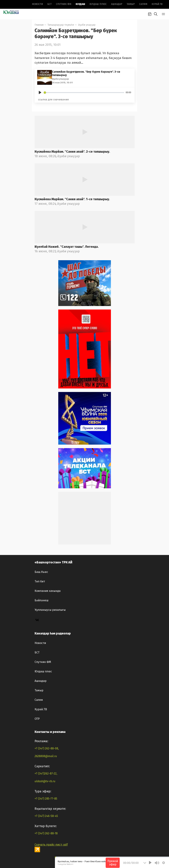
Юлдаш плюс (98, 4)
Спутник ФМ (64, 4)
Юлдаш (80, 4)
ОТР (37, 719)
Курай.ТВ (157, 4)
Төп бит (40, 581)
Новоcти (37, 4)
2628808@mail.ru (46, 756)
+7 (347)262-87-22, (46, 774)
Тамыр (131, 4)
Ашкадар (117, 4)
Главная (39, 25)
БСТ (49, 4)
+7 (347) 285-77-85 (46, 799)
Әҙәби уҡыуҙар (87, 25)
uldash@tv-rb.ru (45, 781)
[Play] (40, 92)
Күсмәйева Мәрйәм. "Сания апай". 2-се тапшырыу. (72, 152)
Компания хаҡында (48, 591)
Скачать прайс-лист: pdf (51, 845)
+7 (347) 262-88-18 (46, 833)
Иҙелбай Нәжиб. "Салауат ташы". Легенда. (67, 247)
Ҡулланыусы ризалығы (50, 610)
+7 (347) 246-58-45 (46, 816)
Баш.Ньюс (41, 572)
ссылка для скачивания (53, 99)
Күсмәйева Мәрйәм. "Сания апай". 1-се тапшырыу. (72, 199)
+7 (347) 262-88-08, (47, 748)
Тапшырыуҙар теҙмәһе (61, 25)
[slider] (84, 93)
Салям (143, 4)
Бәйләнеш (42, 600)
